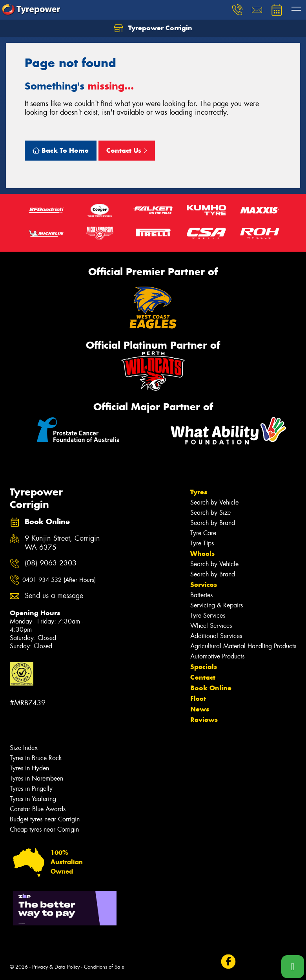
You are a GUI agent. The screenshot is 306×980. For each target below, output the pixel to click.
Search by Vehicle (214, 502)
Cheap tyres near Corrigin (44, 829)
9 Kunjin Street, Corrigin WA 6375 (62, 543)
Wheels (202, 554)
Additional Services (216, 636)
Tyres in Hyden (29, 768)
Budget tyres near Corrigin (45, 819)
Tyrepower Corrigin (153, 28)
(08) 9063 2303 (51, 563)
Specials (204, 667)
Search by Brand (213, 523)
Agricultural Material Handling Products (243, 646)
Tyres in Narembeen (36, 778)
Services (204, 585)
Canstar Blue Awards (38, 809)
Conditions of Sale (104, 967)
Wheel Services (211, 626)
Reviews (204, 720)
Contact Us (127, 150)
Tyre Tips (202, 543)
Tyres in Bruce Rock (36, 758)
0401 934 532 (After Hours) (59, 580)
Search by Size (210, 513)
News (200, 709)
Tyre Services (208, 615)
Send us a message (54, 596)
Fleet (198, 698)
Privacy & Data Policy (56, 967)
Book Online (211, 688)
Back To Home (61, 150)
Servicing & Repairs (217, 605)
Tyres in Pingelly (31, 789)
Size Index (24, 748)
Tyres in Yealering (33, 799)
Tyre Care (203, 533)
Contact (203, 677)
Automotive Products (217, 656)
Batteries (201, 595)
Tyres (199, 492)
